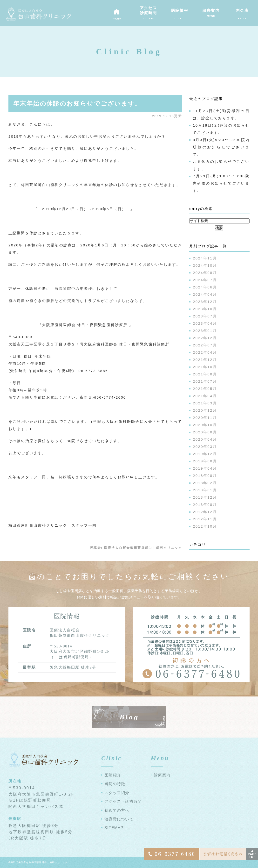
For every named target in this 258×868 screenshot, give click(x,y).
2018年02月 (205, 483)
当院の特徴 (115, 784)
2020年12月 (205, 410)
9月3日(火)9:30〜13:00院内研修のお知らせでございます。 (221, 147)
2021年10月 (205, 367)
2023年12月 (205, 302)
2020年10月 (205, 425)
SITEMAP (114, 828)
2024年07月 (205, 280)
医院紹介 (113, 775)
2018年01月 (205, 490)
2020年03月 (205, 447)
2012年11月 (205, 519)
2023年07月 (205, 316)
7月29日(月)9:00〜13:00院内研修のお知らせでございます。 (221, 183)
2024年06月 (205, 287)
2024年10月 (205, 265)
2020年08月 (205, 432)
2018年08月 (205, 476)
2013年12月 (205, 497)
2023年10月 (205, 309)
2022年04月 (205, 352)
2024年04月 (205, 294)
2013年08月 (205, 505)
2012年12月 (205, 512)
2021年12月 (205, 360)
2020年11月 (205, 418)
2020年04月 (205, 439)
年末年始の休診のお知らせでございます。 (77, 104)
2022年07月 (205, 345)
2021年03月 (205, 403)
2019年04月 (205, 468)
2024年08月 (205, 273)
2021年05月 (205, 389)
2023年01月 (205, 331)
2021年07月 (205, 381)
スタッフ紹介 (117, 793)
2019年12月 (205, 454)
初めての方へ (117, 810)
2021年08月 (205, 374)
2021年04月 (205, 396)
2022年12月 (205, 338)
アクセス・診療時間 (123, 801)
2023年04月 (205, 323)
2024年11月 (205, 258)
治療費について (119, 819)
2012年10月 (205, 526)
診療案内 (162, 775)
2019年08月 (205, 461)
